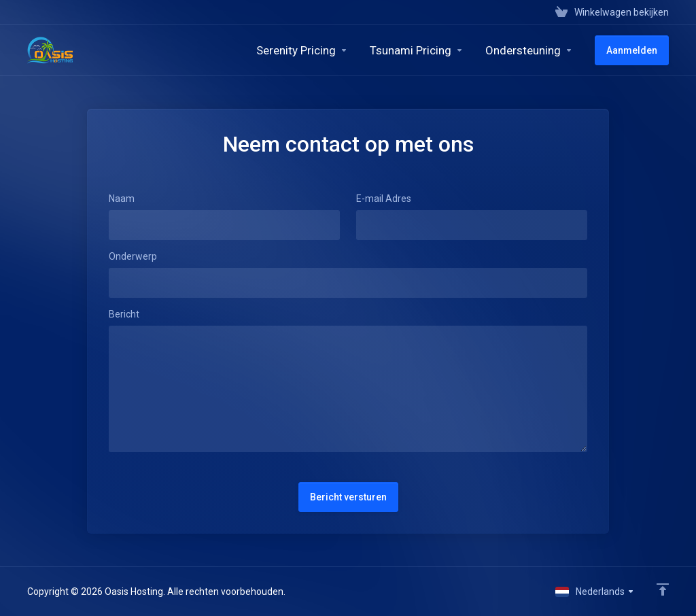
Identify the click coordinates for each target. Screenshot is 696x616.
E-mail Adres (384, 199)
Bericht (124, 314)
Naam (122, 199)
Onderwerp (133, 256)
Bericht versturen (348, 497)
